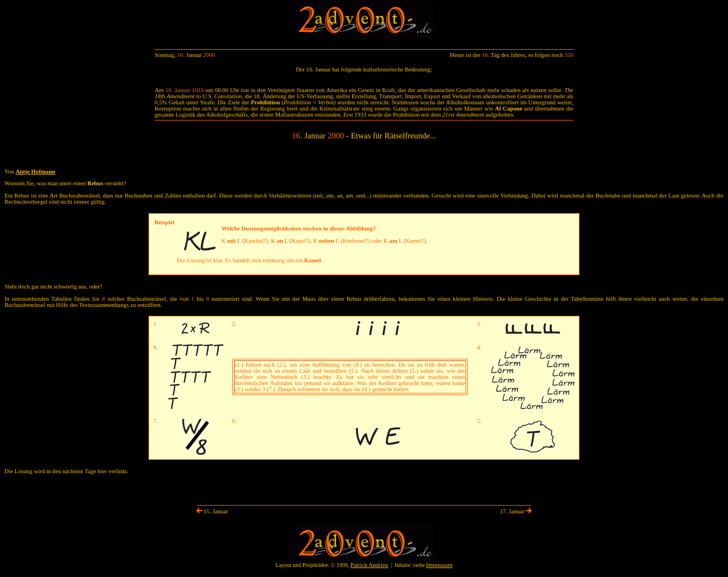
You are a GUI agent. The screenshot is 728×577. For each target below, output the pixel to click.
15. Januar (212, 511)
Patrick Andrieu (369, 565)
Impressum (439, 565)
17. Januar (516, 511)
